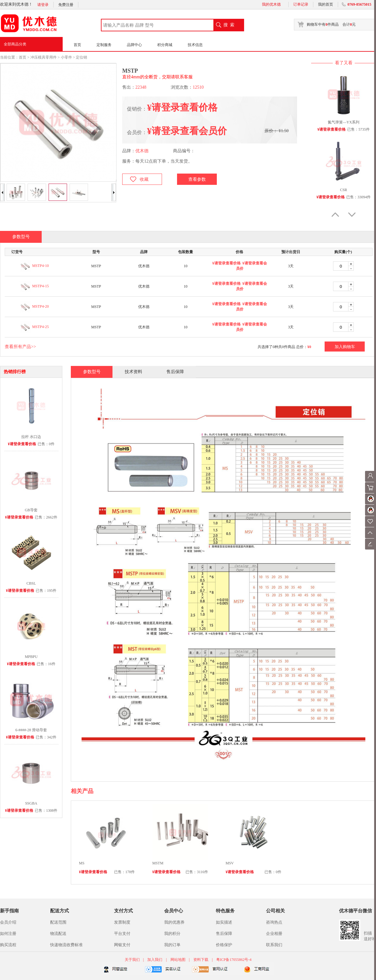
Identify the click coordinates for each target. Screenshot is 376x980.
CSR (344, 190)
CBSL (31, 583)
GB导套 (31, 510)
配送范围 (58, 922)
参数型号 (92, 372)
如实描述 (224, 922)
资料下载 (201, 960)
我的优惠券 (174, 922)
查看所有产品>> (20, 347)
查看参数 (197, 179)
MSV (230, 863)
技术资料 (133, 372)
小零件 (66, 57)
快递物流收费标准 (66, 945)
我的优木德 (271, 4)
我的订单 (172, 945)
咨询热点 (274, 922)
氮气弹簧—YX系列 (344, 122)
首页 (77, 45)
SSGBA (31, 803)
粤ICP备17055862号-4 (234, 960)
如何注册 (8, 933)
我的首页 (326, 4)
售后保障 (175, 372)
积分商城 (165, 45)
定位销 (81, 57)
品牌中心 (134, 45)
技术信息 (195, 45)
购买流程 (8, 945)
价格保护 (224, 945)
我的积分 (172, 933)
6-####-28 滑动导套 (31, 730)
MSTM (158, 863)
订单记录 (301, 4)
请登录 (43, 5)
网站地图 (178, 960)
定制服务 (104, 45)
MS (82, 863)
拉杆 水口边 (31, 437)
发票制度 (122, 922)
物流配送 (58, 933)
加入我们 (155, 960)
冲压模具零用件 (44, 57)
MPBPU (31, 657)
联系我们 (274, 945)
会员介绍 (8, 922)
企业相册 (274, 933)
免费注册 (66, 5)
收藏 (144, 179)
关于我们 (133, 960)
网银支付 (122, 945)
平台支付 (122, 933)
